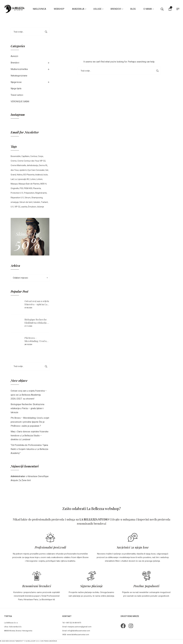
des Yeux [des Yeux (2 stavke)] (15, 170)
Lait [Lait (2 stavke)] (12, 179)
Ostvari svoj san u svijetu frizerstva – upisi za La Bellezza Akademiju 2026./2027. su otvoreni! (37, 303)
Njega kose (16, 82)
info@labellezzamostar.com (79, 631)
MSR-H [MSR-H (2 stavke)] (43, 184)
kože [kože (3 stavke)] (46, 175)
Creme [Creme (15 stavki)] (14, 161)
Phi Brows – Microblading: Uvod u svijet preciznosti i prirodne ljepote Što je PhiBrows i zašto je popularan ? (36, 340)
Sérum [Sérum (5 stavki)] (28, 198)
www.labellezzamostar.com (78, 635)
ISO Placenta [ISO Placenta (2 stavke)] (29, 175)
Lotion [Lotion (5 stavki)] (33, 179)
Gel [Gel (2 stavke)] (47, 170)
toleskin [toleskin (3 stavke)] (37, 202)
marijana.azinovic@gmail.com (79, 627)
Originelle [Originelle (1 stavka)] (15, 188)
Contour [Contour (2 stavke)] (34, 156)
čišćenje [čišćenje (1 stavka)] (40, 207)
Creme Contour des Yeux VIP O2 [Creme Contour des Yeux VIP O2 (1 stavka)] (31, 161)
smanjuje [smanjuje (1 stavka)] (15, 202)
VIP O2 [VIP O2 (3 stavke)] (17, 207)
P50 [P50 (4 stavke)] (21, 188)
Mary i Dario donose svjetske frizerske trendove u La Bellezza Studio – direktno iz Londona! (30, 436)
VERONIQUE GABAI (20, 101)
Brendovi (15, 63)
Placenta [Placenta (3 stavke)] (37, 188)
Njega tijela (16, 88)
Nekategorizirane (19, 76)
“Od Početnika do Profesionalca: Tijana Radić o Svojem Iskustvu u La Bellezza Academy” (29, 449)
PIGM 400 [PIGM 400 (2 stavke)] (28, 188)
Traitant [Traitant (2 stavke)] (44, 202)
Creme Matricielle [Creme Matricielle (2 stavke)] (18, 165)
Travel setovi (17, 95)
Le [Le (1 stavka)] (16, 179)
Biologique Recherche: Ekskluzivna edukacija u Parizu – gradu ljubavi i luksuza (36, 321)
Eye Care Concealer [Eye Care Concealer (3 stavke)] (36, 170)
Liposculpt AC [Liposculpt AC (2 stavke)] (24, 179)
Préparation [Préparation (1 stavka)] (29, 193)
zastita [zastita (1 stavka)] (24, 207)
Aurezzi (14, 56)
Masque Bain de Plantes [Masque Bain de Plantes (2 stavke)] (29, 184)
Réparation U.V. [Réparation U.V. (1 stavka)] (17, 198)
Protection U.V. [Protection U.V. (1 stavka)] (17, 193)
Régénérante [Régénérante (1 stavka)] (41, 193)
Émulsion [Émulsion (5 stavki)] (32, 207)
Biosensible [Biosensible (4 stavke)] (16, 156)
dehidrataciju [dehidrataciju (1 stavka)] (33, 165)
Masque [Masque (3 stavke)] (14, 184)
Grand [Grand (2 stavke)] (13, 175)
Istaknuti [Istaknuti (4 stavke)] (39, 175)
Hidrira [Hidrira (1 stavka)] (20, 175)
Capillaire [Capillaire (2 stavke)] (25, 156)
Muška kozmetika (19, 69)
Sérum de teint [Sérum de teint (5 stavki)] (26, 202)
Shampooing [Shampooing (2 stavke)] (37, 198)
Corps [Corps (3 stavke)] (41, 156)
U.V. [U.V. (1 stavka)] (12, 207)
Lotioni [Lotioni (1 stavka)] (39, 179)
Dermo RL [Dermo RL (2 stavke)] (43, 165)
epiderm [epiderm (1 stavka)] (23, 170)
